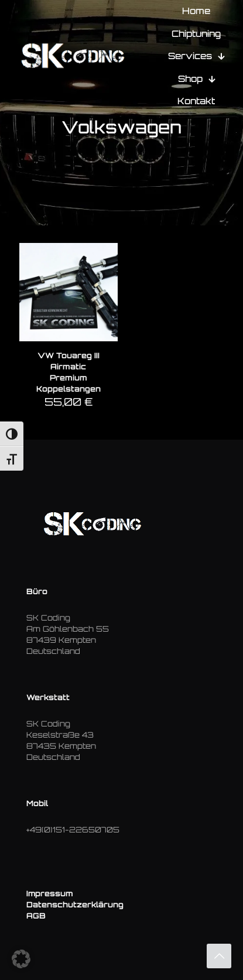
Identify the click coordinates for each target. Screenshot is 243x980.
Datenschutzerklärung (75, 904)
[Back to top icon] (219, 956)
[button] (21, 959)
